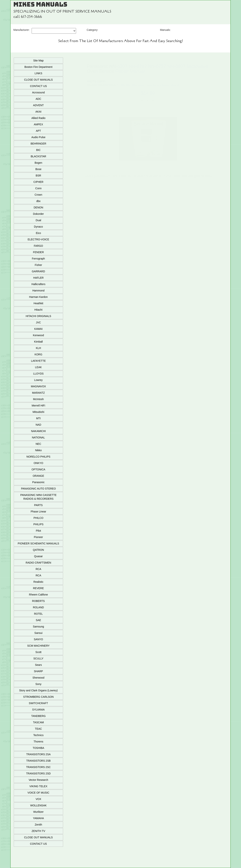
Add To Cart (148, 101)
